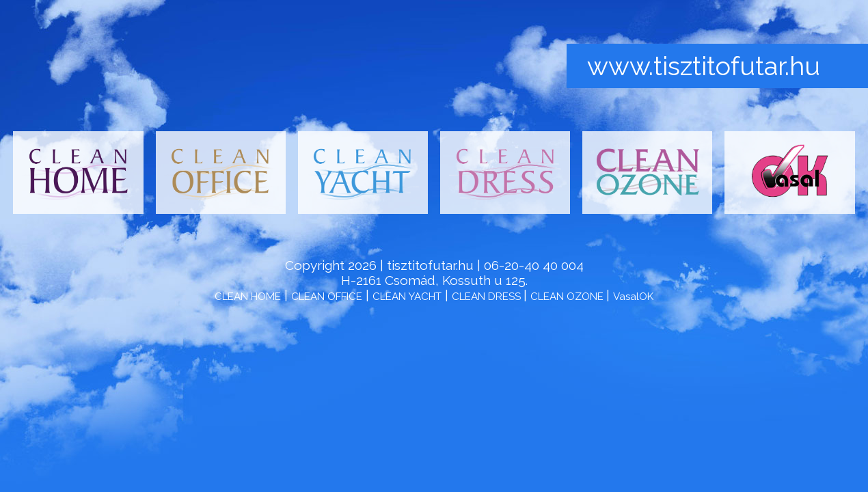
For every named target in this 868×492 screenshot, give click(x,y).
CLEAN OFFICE (327, 297)
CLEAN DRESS (488, 297)
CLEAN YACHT (407, 297)
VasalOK (633, 297)
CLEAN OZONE (568, 297)
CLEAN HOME (248, 297)
